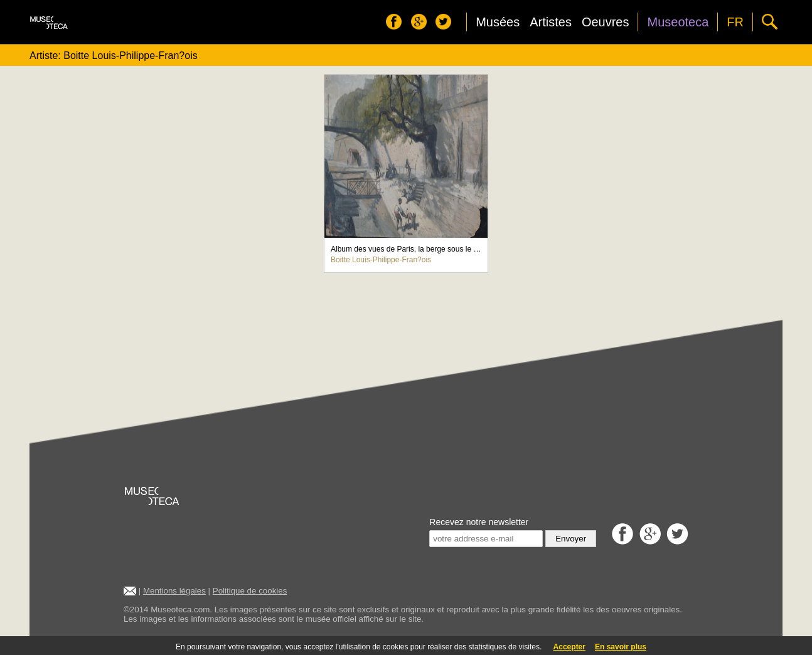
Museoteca (678, 22)
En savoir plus (621, 647)
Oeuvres (606, 22)
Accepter (569, 647)
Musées (498, 22)
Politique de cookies (250, 591)
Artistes (551, 22)
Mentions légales (174, 591)
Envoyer (571, 539)
